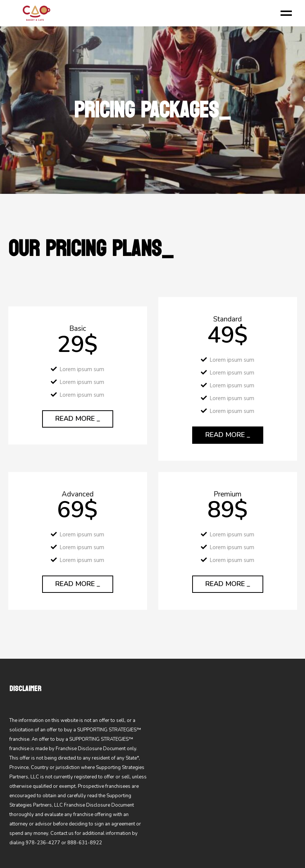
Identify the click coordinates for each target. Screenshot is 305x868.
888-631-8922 (85, 843)
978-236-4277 (43, 843)
